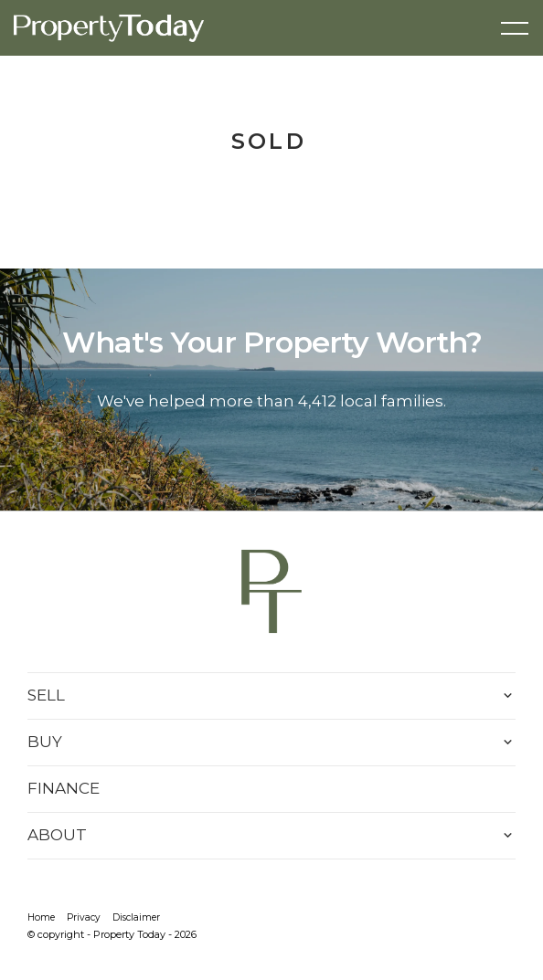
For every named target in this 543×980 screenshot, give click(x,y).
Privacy (84, 917)
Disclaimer (136, 917)
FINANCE (64, 788)
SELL (46, 695)
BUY (45, 742)
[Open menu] (515, 28)
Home (41, 917)
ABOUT (57, 835)
